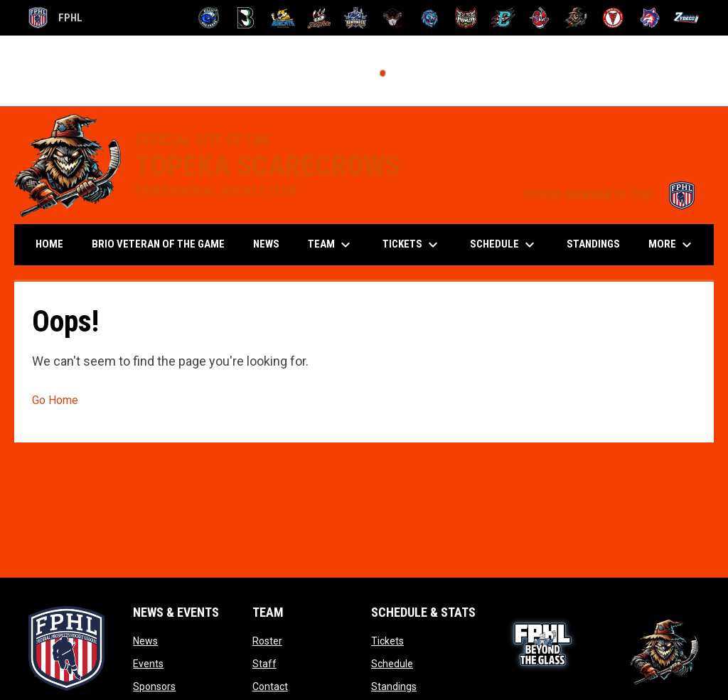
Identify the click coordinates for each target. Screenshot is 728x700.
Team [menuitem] (331, 245)
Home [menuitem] (49, 244)
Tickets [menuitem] (412, 245)
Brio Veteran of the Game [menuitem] (158, 244)
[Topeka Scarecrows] (576, 18)
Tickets (387, 641)
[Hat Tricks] (320, 18)
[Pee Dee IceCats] (430, 18)
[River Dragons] (503, 18)
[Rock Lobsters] (540, 18)
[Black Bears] (246, 18)
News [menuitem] (266, 244)
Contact (270, 686)
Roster (267, 641)
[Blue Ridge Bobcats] (283, 18)
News (145, 641)
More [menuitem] (672, 245)
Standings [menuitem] (593, 244)
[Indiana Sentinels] (356, 18)
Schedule (392, 664)
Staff (264, 664)
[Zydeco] (686, 18)
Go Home (55, 400)
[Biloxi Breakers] (209, 18)
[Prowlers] (466, 18)
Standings (394, 686)
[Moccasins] (393, 18)
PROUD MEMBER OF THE (612, 195)
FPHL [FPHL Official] (55, 18)
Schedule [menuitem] (504, 245)
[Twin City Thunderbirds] (613, 18)
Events (148, 664)
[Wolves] (650, 18)
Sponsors (154, 686)
